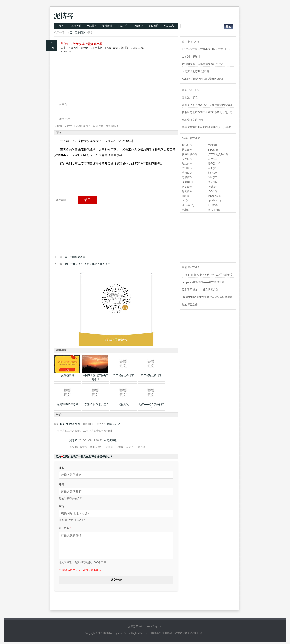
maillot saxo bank (70, 424)
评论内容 (65, 528)
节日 (87, 200)
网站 (61, 506)
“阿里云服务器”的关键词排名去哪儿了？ (87, 264)
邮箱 (62, 484)
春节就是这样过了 (124, 375)
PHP (211, 205)
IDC (210, 191)
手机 (210, 145)
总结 (210, 173)
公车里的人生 (216, 154)
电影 (185, 177)
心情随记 (138, 26)
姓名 (62, 468)
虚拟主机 (213, 210)
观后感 (186, 205)
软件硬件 (107, 26)
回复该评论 (114, 424)
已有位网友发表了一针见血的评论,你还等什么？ (85, 456)
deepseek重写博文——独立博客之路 (203, 282)
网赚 (210, 187)
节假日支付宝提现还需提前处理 (81, 44)
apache (212, 201)
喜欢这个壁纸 (190, 97)
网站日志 (169, 26)
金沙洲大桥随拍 (191, 56)
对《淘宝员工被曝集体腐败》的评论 (203, 64)
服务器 (212, 163)
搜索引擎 (187, 154)
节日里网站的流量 (75, 257)
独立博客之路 (190, 304)
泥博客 (64, 16)
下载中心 (123, 26)
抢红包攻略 (68, 375)
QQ (184, 201)
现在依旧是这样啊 (192, 120)
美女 (210, 168)
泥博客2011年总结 (68, 404)
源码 (185, 191)
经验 (210, 177)
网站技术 (92, 26)
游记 (210, 182)
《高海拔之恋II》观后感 (196, 71)
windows (213, 196)
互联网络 (77, 26)
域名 (185, 163)
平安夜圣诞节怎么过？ (96, 404)
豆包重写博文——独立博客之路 (200, 290)
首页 (61, 26)
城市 (185, 145)
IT (183, 196)
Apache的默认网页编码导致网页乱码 (203, 79)
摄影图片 (153, 26)
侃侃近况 (124, 404)
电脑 (185, 210)
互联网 (186, 182)
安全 (185, 159)
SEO (211, 150)
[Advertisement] (116, 66)
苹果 (185, 173)
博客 (185, 150)
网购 (185, 187)
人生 (210, 159)
